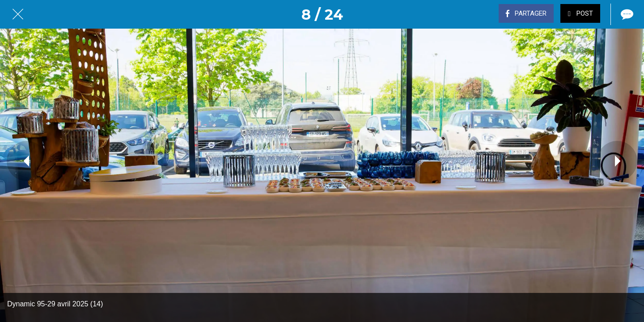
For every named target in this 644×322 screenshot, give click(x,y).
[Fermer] (18, 14)
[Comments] (626, 14)
